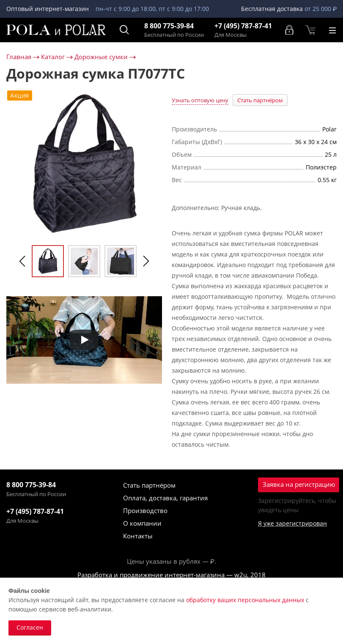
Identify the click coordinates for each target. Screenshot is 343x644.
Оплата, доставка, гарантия (165, 498)
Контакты (138, 536)
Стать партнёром (260, 100)
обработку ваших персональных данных (245, 600)
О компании (142, 523)
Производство (145, 510)
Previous (22, 261)
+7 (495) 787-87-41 (243, 26)
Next (146, 261)
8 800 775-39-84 (169, 26)
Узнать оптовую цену (200, 100)
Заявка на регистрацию (299, 484)
